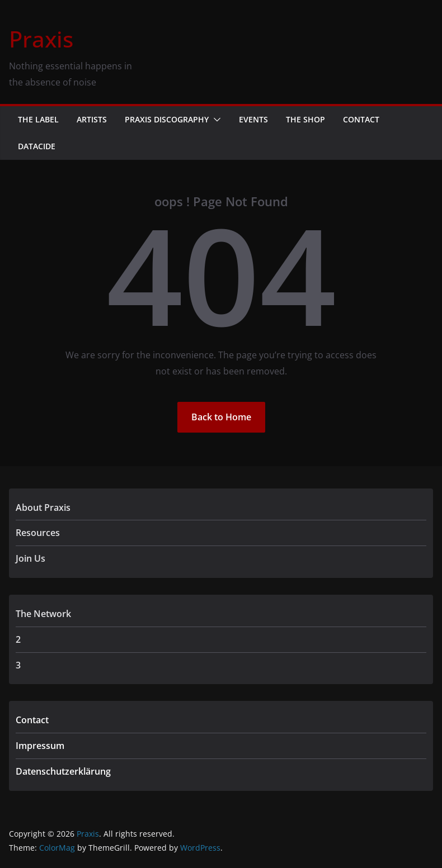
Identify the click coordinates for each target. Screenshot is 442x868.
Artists (92, 119)
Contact (361, 119)
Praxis (41, 39)
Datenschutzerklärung (63, 771)
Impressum (40, 746)
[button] (215, 120)
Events (253, 119)
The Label (38, 119)
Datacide (37, 146)
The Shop (305, 119)
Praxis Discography (167, 119)
